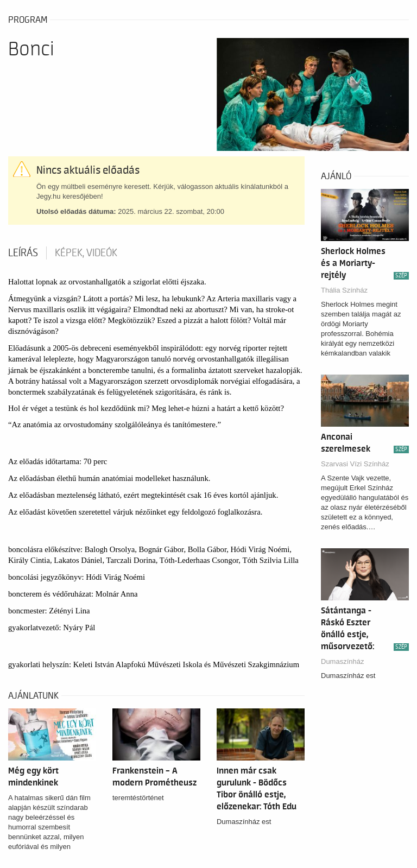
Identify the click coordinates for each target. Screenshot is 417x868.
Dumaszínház (342, 661)
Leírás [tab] (23, 253)
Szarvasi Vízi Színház (355, 464)
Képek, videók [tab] (86, 253)
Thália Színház (344, 290)
